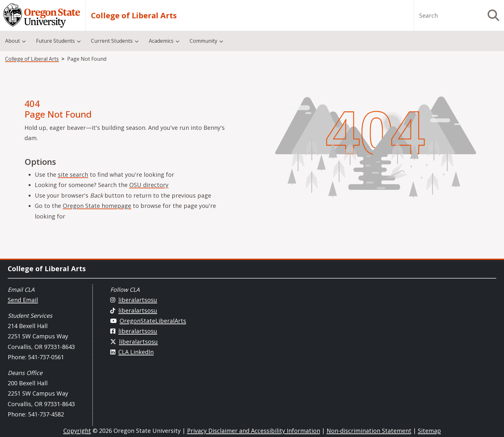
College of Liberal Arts (134, 15)
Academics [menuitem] (161, 41)
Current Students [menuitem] (112, 41)
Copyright (77, 431)
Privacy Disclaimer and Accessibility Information (254, 431)
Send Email (23, 300)
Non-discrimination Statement (369, 431)
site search (73, 174)
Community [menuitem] (203, 41)
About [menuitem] (13, 41)
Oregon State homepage (97, 206)
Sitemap (429, 431)
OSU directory (149, 185)
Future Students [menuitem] (55, 41)
